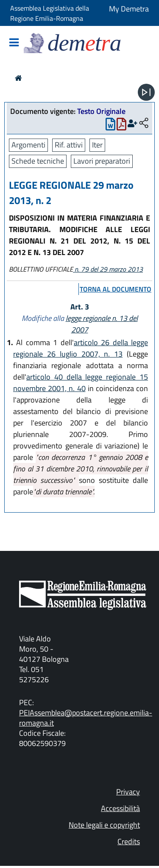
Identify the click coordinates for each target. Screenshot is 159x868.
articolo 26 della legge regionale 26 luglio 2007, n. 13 (81, 348)
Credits (129, 841)
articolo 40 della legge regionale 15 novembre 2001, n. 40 (81, 383)
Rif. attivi (69, 145)
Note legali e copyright (104, 825)
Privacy (128, 792)
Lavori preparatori (102, 161)
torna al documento (116, 289)
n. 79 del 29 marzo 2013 (108, 269)
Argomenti (28, 145)
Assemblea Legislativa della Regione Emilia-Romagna (50, 13)
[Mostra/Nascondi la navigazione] (14, 43)
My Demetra (129, 9)
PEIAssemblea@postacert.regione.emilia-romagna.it (86, 718)
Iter (97, 145)
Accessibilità (120, 808)
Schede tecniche (38, 161)
